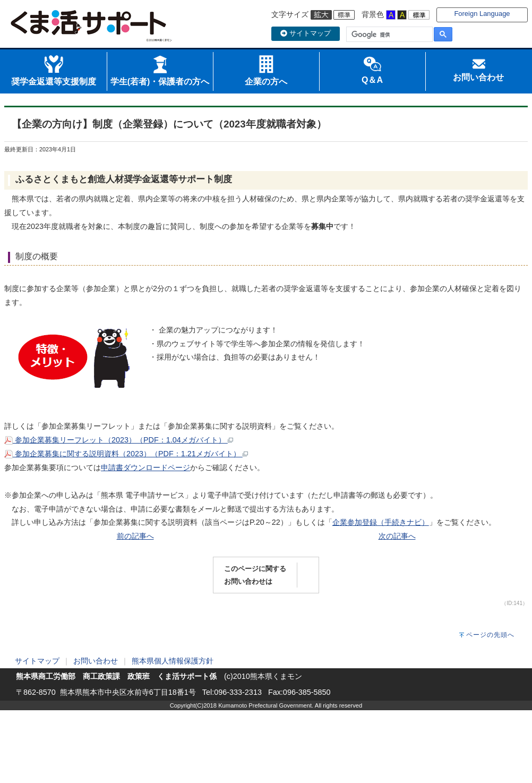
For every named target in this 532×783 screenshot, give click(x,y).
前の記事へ (135, 536)
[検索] (388, 35)
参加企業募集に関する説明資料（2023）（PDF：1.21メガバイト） (126, 454)
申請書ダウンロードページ (145, 467)
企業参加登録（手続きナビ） (381, 522)
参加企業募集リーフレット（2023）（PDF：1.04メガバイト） (119, 440)
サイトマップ (306, 33)
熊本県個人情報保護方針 (173, 661)
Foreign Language (482, 14)
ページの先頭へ (490, 635)
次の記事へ (397, 536)
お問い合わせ (96, 661)
